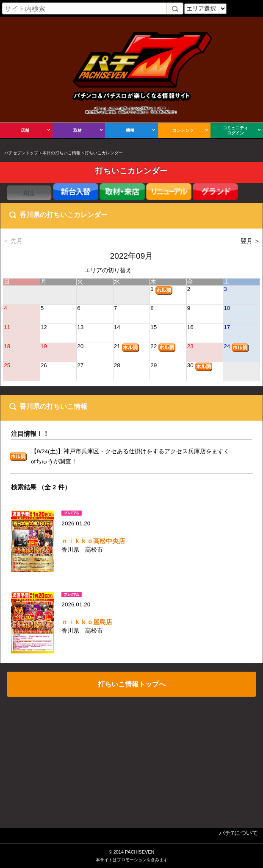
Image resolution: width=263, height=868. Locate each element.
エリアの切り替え (108, 270)
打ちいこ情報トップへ (132, 684)
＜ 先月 (13, 241)
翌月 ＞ (250, 241)
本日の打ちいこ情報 (61, 153)
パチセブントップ (21, 153)
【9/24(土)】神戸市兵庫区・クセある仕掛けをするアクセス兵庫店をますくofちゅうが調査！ (130, 456)
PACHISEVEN (140, 852)
